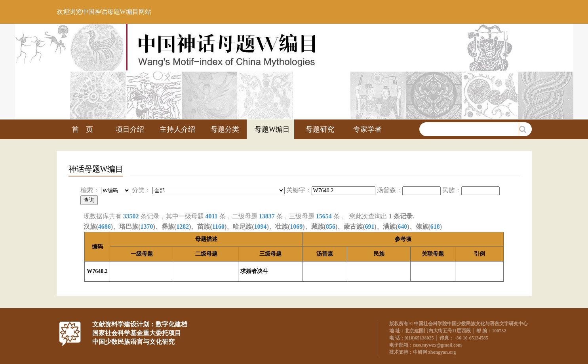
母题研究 (320, 129)
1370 (147, 227)
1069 (296, 227)
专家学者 (367, 129)
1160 (218, 227)
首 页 (82, 129)
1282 (183, 227)
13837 (267, 216)
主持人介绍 (177, 129)
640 (402, 227)
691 (370, 227)
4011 (212, 216)
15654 (324, 216)
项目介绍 (130, 129)
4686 (105, 227)
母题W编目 (272, 129)
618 (435, 227)
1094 (261, 227)
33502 (131, 216)
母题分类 (225, 129)
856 (331, 227)
